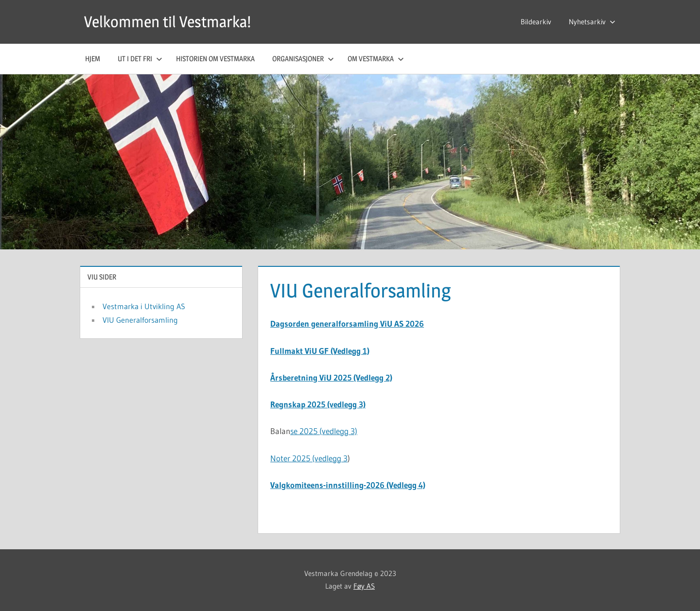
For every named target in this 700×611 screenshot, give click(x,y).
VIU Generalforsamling (140, 320)
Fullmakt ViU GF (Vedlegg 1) (320, 351)
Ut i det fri (140, 59)
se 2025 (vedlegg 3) (324, 431)
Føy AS (364, 586)
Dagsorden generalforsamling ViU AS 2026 (347, 323)
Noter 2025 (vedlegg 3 (309, 458)
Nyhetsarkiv (592, 22)
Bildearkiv (536, 22)
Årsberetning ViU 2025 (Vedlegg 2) (331, 377)
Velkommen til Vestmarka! (167, 22)
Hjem (93, 59)
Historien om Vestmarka (215, 59)
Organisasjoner (303, 59)
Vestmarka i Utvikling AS (144, 306)
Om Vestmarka (376, 59)
